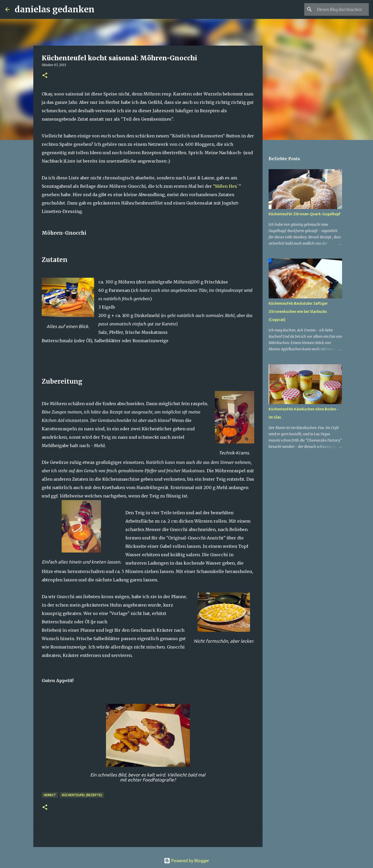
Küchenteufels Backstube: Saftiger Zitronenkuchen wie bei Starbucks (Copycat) (298, 312)
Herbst (50, 795)
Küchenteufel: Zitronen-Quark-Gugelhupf (305, 214)
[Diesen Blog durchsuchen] (341, 9)
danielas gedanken (55, 9)
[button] (45, 76)
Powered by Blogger (186, 861)
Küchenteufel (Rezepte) (82, 795)
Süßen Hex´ (227, 186)
